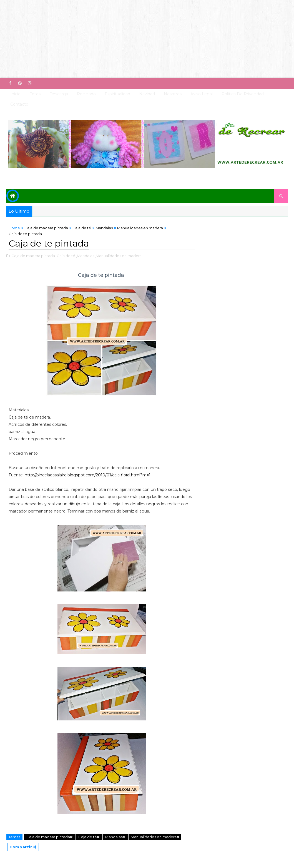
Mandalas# (115, 837)
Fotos (35, 94)
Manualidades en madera (140, 228)
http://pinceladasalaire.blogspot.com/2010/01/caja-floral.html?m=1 (88, 475)
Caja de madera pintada (46, 228)
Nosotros (173, 94)
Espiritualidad (117, 94)
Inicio (15, 94)
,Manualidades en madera (118, 256)
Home (14, 228)
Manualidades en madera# (155, 837)
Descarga (59, 94)
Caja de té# (89, 837)
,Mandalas (85, 256)
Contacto (19, 104)
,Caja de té (66, 256)
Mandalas (104, 228)
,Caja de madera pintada (33, 256)
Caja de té (82, 228)
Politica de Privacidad (243, 94)
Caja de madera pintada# (50, 837)
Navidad (147, 94)
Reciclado (86, 94)
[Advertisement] (147, 39)
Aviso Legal (202, 94)
